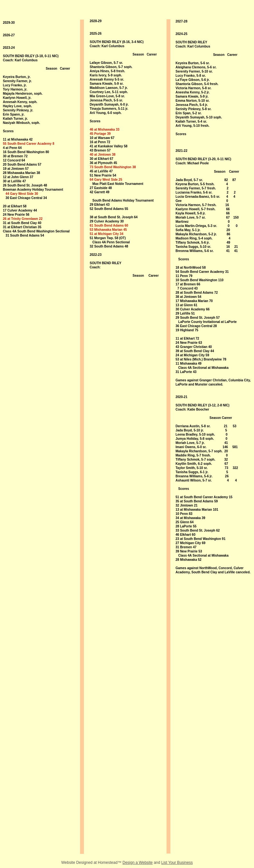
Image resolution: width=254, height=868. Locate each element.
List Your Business (177, 863)
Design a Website (138, 863)
